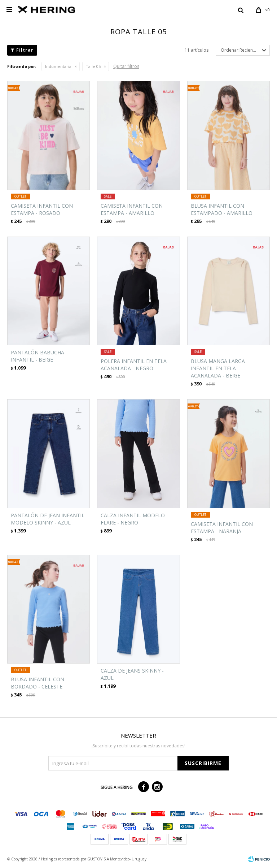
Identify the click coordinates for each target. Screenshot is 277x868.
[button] (241, 10)
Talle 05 (93, 66)
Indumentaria (58, 66)
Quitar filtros (126, 66)
